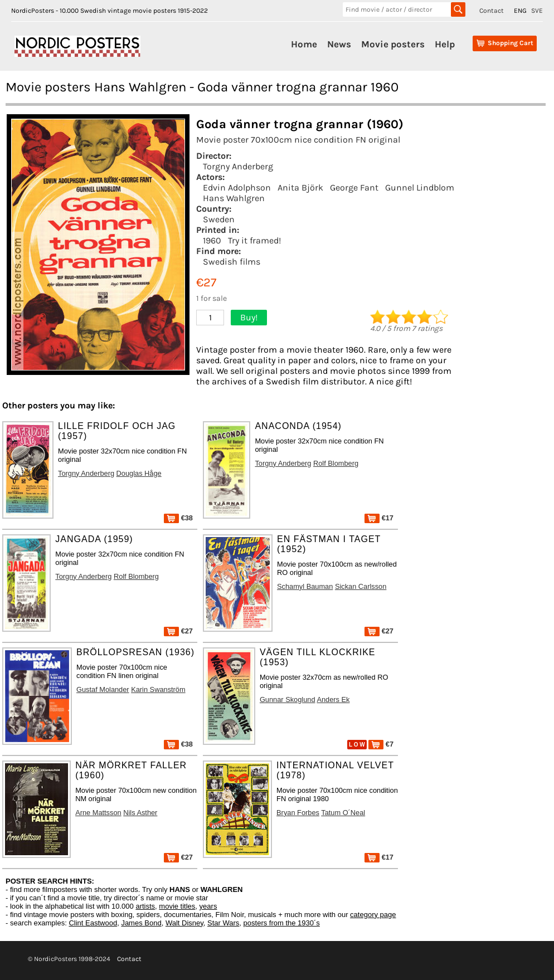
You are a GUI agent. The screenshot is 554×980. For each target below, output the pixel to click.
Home (304, 44)
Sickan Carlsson (361, 586)
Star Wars (223, 923)
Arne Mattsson (98, 813)
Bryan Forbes (298, 813)
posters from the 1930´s (282, 923)
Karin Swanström (158, 689)
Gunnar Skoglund (288, 699)
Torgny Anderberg (238, 166)
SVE (537, 11)
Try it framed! (254, 240)
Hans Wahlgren (234, 198)
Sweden (219, 219)
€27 (178, 631)
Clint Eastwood (93, 923)
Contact (492, 11)
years (208, 906)
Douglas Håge (139, 473)
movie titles (177, 906)
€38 (178, 518)
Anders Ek (333, 699)
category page (373, 915)
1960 (212, 240)
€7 (381, 744)
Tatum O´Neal (343, 813)
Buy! (249, 317)
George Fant (354, 187)
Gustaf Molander (103, 689)
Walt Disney (184, 923)
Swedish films (232, 262)
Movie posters (393, 44)
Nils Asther (140, 813)
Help (445, 44)
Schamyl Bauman (305, 586)
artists (145, 906)
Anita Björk (300, 187)
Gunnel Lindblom (420, 187)
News (339, 44)
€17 (379, 518)
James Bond (141, 923)
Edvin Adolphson (237, 187)
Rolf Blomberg (336, 463)
